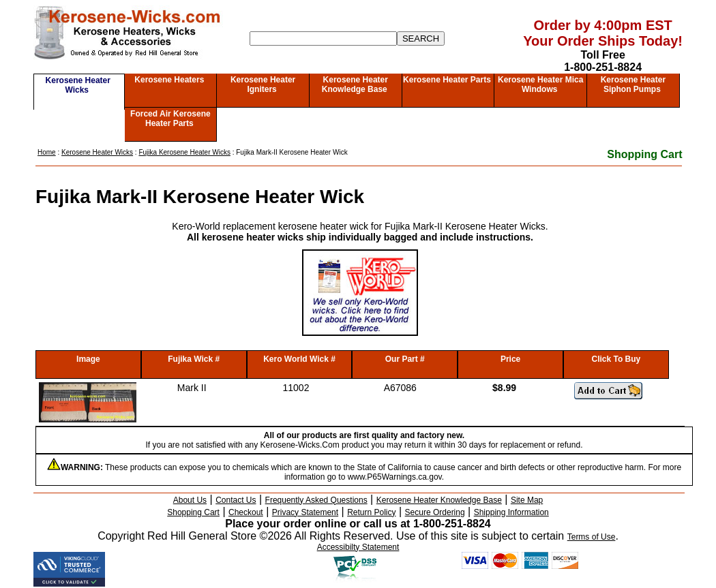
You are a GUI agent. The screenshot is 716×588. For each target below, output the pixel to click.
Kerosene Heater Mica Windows (540, 84)
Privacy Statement (305, 512)
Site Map (527, 500)
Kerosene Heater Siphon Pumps (633, 84)
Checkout (246, 512)
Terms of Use (592, 537)
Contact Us (236, 500)
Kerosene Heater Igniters (263, 84)
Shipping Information (511, 512)
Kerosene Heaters (169, 80)
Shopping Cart (644, 154)
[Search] (323, 38)
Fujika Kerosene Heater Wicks (184, 152)
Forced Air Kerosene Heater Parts (170, 119)
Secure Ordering (435, 512)
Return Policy (371, 512)
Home (47, 152)
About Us (190, 500)
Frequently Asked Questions (316, 500)
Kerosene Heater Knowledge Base (355, 84)
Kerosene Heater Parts (447, 80)
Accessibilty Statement (358, 547)
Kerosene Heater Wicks (78, 85)
